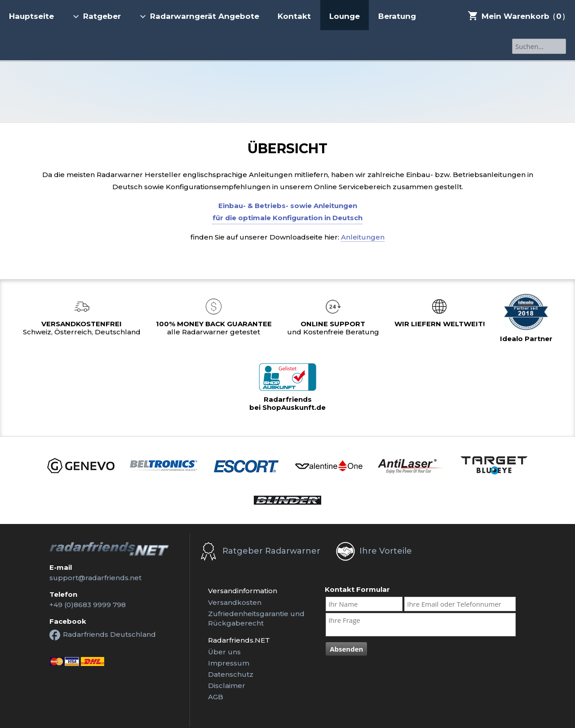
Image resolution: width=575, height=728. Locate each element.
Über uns (224, 652)
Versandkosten (235, 602)
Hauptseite (31, 16)
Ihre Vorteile (386, 551)
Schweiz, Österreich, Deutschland (82, 328)
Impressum (229, 663)
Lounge (345, 16)
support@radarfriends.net (95, 578)
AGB (216, 697)
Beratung (397, 16)
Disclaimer (227, 686)
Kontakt (294, 16)
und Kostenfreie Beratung (333, 328)
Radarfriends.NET (287, 91)
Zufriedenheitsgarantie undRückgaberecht (256, 618)
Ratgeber (97, 16)
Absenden (346, 649)
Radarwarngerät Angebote (199, 16)
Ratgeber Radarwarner (271, 551)
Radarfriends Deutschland (103, 635)
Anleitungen (363, 237)
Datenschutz (231, 674)
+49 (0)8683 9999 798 (88, 605)
